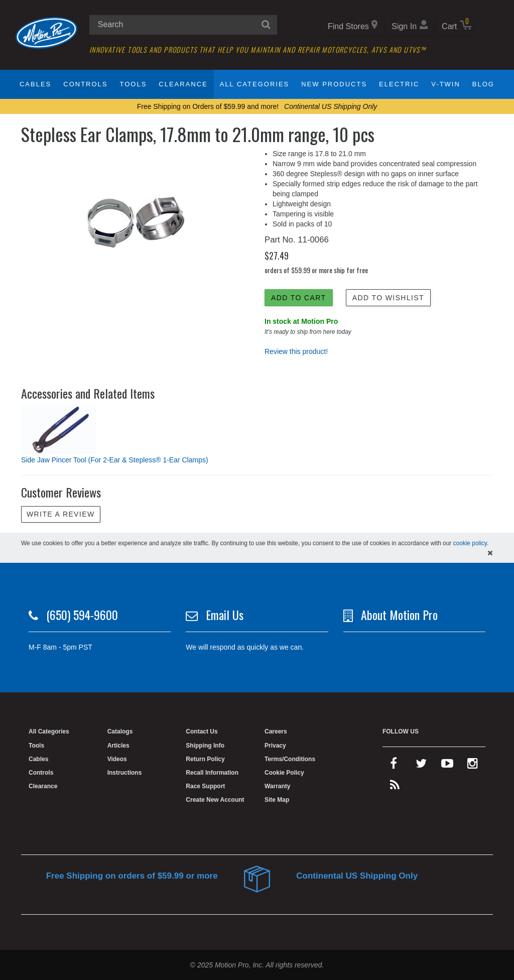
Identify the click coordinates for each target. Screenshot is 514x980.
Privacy (275, 746)
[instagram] (473, 766)
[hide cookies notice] (490, 553)
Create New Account (215, 800)
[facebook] (394, 766)
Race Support (205, 786)
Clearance (183, 84)
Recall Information (212, 773)
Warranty (278, 786)
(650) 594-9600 (82, 615)
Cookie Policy (284, 773)
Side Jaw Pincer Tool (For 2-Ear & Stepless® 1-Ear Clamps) (115, 460)
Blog (483, 84)
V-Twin (446, 84)
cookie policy (470, 543)
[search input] (183, 25)
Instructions (125, 773)
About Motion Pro (399, 615)
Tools (133, 84)
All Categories (255, 84)
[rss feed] (395, 787)
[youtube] (447, 766)
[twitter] (421, 766)
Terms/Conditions (290, 759)
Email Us (225, 615)
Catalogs (120, 731)
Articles (118, 746)
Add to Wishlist (388, 298)
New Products (334, 84)
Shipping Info (205, 746)
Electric (399, 84)
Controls (85, 84)
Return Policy (205, 759)
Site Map (277, 800)
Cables (35, 84)
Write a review (61, 514)
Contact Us (202, 731)
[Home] (46, 32)
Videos (117, 759)
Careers (276, 731)
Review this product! (296, 351)
